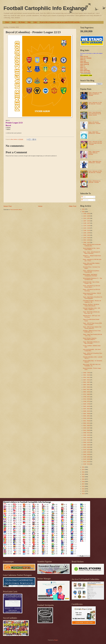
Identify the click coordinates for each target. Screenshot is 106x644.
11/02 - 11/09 (87, 233)
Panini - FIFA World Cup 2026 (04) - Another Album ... (92, 286)
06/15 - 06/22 (87, 409)
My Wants (22, 22)
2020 (83, 477)
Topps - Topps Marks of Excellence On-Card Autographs (93, 298)
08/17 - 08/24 (87, 387)
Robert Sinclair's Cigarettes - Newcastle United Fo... (90, 339)
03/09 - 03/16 (87, 442)
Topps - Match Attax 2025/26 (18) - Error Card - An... (92, 313)
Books (14, 22)
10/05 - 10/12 (87, 242)
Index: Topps (84, 69)
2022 (83, 472)
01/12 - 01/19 (87, 462)
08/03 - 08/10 (87, 392)
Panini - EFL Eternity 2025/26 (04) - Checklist (94, 123)
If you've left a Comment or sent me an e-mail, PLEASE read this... (60, 22)
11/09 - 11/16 (87, 230)
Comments (85, 200)
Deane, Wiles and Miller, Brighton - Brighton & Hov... (92, 264)
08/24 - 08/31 (87, 385)
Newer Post (8, 206)
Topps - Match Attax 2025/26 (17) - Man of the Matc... (92, 343)
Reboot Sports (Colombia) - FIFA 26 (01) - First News (92, 294)
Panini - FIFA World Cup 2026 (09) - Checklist (94, 182)
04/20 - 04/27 (87, 428)
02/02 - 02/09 (87, 454)
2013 (83, 494)
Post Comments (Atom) (16, 210)
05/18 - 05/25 (87, 418)
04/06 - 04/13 (87, 433)
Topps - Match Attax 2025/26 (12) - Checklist (94, 133)
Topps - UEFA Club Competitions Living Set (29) (91, 271)
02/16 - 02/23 (87, 450)
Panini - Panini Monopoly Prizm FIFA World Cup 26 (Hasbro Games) (95, 114)
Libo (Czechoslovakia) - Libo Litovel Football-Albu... (92, 350)
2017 (83, 484)
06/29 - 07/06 (87, 404)
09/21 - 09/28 (87, 375)
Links (35, 22)
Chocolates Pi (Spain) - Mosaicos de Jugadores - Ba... (92, 301)
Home (7, 22)
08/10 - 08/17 (87, 390)
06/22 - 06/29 (87, 406)
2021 (83, 474)
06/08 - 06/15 (87, 411)
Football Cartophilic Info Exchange (45, 8)
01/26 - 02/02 (87, 457)
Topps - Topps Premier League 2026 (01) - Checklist (94, 153)
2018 (83, 482)
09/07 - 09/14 (87, 380)
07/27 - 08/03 (87, 394)
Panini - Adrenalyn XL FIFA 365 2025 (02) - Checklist (95, 172)
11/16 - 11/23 (87, 228)
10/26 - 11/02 (87, 235)
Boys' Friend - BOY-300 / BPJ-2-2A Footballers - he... (92, 365)
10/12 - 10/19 (87, 240)
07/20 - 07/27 (87, 397)
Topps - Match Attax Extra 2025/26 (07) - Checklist (95, 162)
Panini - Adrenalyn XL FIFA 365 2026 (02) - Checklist (95, 103)
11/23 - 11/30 (87, 226)
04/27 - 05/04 (87, 426)
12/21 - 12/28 (87, 216)
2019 (83, 479)
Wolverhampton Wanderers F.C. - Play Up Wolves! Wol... (93, 279)
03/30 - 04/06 (87, 435)
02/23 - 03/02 (87, 447)
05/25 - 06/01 (87, 416)
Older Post (73, 206)
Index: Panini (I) (84, 63)
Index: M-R (83, 61)
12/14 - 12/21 (87, 218)
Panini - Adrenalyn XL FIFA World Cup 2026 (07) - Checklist (95, 94)
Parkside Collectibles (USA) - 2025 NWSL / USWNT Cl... (92, 309)
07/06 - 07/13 (87, 401)
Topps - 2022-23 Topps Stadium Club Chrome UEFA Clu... (92, 328)
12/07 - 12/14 (87, 221)
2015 (83, 489)
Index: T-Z (83, 67)
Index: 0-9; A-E (84, 56)
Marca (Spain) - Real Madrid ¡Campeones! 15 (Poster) (90, 275)
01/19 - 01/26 (87, 459)
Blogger (56, 640)
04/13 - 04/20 (87, 430)
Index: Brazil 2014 (85, 70)
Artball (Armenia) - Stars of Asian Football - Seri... (91, 283)
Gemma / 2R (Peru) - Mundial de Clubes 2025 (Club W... (91, 305)
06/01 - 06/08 (87, 414)
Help (29, 22)
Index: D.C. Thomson (86, 58)
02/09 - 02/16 (87, 452)
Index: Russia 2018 (85, 72)
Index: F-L (83, 60)
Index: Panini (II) (85, 64)
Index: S (82, 66)
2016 (83, 486)
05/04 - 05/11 (87, 423)
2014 (83, 491)
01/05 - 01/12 (87, 464)
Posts (84, 197)
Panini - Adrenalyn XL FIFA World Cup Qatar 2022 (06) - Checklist (95, 143)
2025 (83, 212)
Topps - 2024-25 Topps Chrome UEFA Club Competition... (92, 324)
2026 (83, 209)
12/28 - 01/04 (87, 214)
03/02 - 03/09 (87, 445)
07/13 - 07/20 (87, 399)
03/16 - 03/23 (87, 440)
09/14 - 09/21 (87, 377)
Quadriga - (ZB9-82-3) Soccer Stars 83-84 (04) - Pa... (92, 331)
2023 (83, 470)
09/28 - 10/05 (87, 373)
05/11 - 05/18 (87, 421)
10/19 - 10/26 (87, 238)
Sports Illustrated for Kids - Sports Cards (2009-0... (91, 249)
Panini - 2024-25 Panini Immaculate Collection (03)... (92, 245)
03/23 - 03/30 (87, 438)
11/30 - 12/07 (87, 223)
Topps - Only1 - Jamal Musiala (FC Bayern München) (92, 253)
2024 (83, 467)
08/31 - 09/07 (87, 382)
